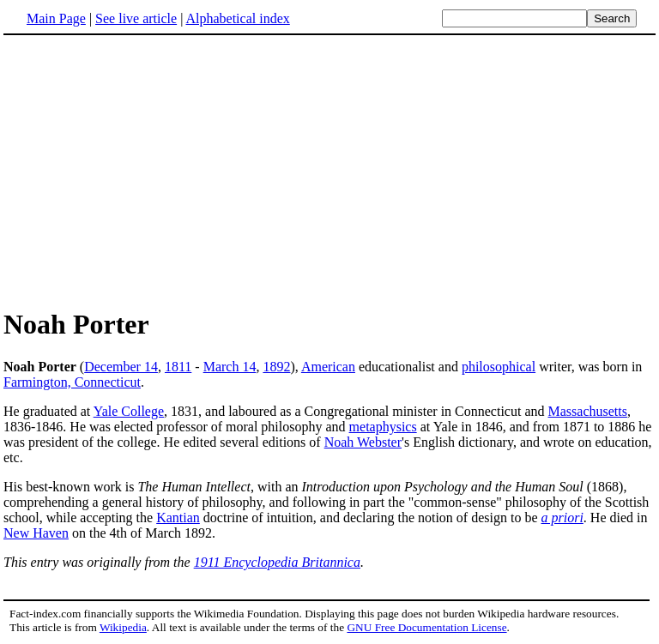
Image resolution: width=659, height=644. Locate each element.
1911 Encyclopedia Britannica (277, 562)
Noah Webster (363, 442)
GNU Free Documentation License (426, 627)
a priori (562, 518)
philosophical (499, 367)
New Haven (36, 533)
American (328, 367)
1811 (178, 367)
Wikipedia (123, 627)
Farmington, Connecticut (72, 382)
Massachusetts (588, 411)
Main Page (56, 18)
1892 (276, 367)
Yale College (129, 411)
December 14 (121, 367)
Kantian (178, 518)
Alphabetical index (237, 18)
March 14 (230, 367)
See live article (136, 18)
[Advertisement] (148, 171)
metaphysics (383, 427)
